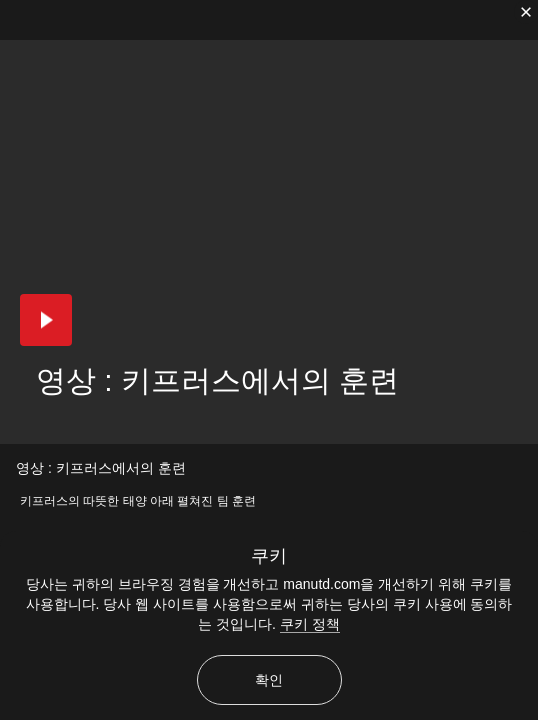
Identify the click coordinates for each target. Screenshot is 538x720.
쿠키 (269, 556)
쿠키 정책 (310, 624)
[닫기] (526, 12)
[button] (46, 320)
